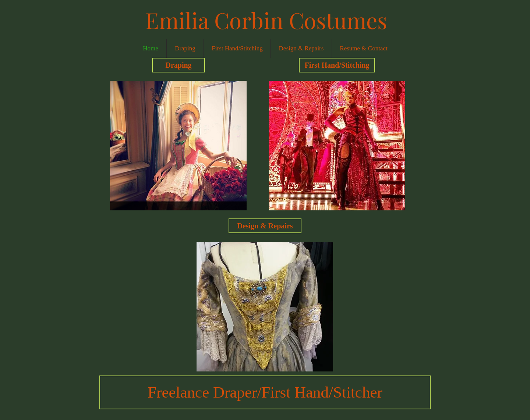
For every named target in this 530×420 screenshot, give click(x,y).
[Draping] (179, 65)
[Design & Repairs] (265, 226)
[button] (178, 146)
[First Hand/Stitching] (337, 65)
